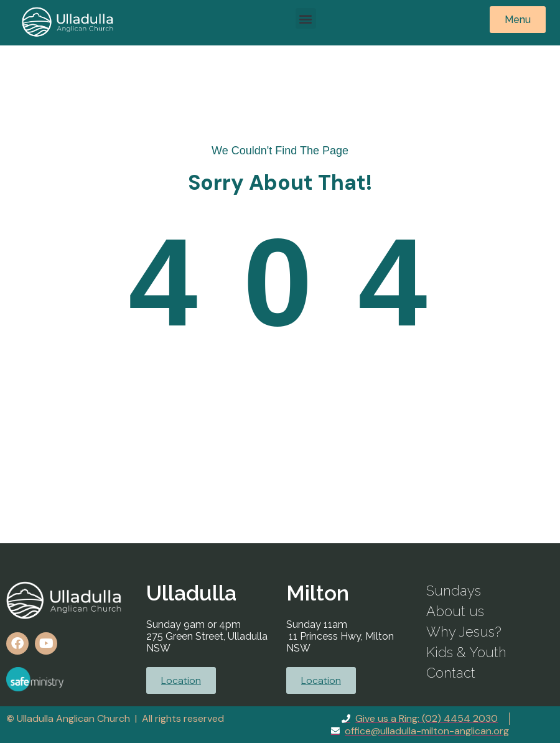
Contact (451, 673)
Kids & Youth (466, 652)
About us (455, 611)
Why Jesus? (464, 632)
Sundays (454, 591)
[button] (306, 18)
